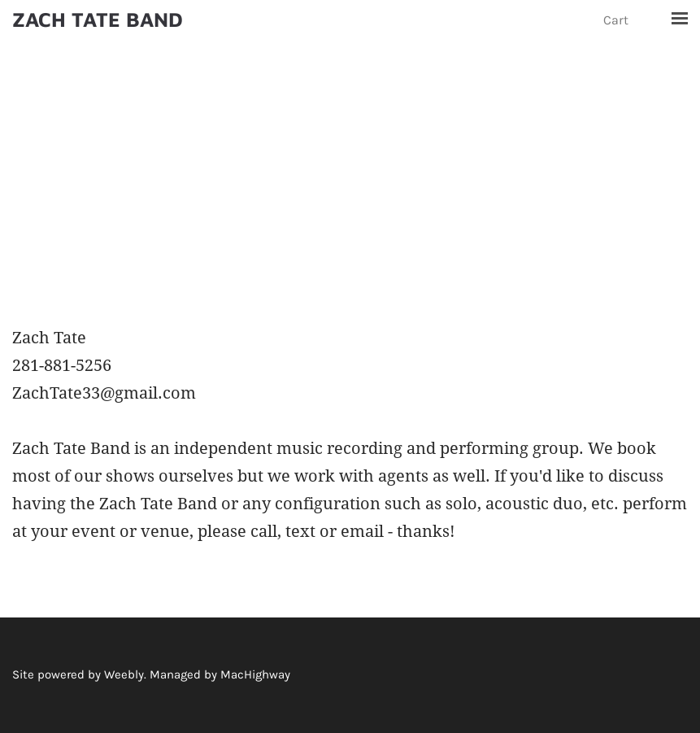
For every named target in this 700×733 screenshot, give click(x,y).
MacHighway (255, 674)
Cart (617, 20)
